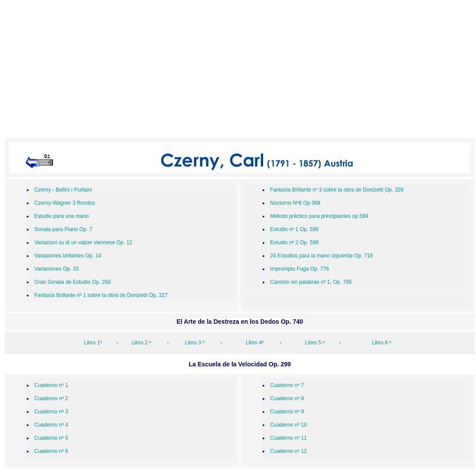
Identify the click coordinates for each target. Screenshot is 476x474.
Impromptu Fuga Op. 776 (299, 269)
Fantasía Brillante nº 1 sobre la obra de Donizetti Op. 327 (101, 295)
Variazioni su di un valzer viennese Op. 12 (83, 242)
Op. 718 (364, 256)
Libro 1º (93, 343)
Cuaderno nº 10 (288, 425)
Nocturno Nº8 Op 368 (295, 203)
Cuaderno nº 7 (287, 385)
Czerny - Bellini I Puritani (63, 190)
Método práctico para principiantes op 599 (319, 216)
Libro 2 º (140, 343)
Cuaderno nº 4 (51, 425)
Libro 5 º (315, 343)
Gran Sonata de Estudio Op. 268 (72, 282)
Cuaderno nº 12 (288, 451)
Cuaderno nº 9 (287, 412)
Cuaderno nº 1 (51, 385)
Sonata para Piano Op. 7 (63, 229)
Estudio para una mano (61, 216)
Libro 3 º (195, 343)
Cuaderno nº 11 (288, 438)
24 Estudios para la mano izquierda (312, 256)
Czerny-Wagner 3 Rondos (65, 203)
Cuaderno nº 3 (51, 412)
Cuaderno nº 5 (51, 438)
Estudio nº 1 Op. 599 (294, 229)
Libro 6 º (382, 343)
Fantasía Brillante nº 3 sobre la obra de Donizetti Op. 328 (337, 190)
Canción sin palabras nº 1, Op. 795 (311, 282)
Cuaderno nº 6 (51, 451)
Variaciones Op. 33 (56, 269)
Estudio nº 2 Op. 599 (294, 242)
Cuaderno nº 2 (51, 398)
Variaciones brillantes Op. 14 (68, 256)
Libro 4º (256, 343)
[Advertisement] (240, 71)
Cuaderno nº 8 (287, 398)
